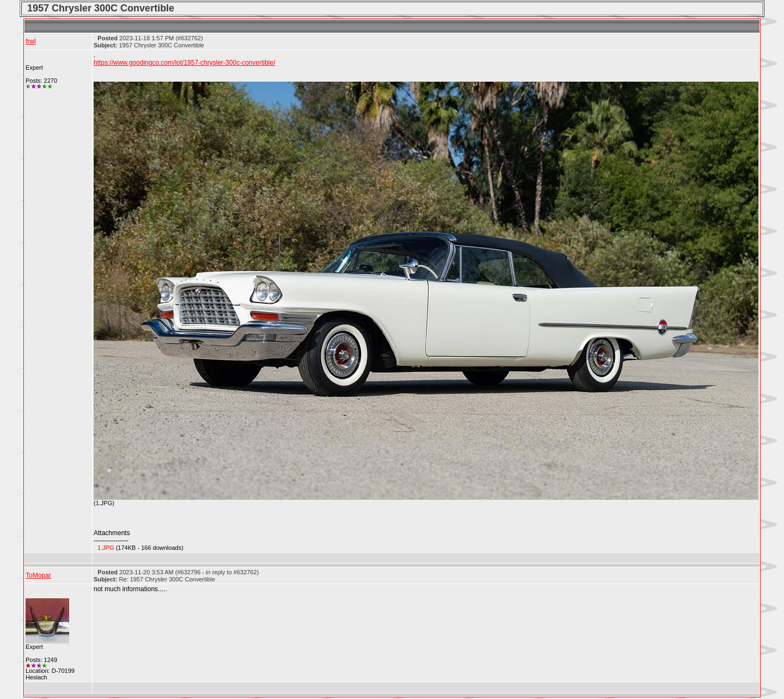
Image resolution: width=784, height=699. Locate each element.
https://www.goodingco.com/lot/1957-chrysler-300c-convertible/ (185, 63)
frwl (31, 41)
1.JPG (106, 548)
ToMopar (38, 575)
